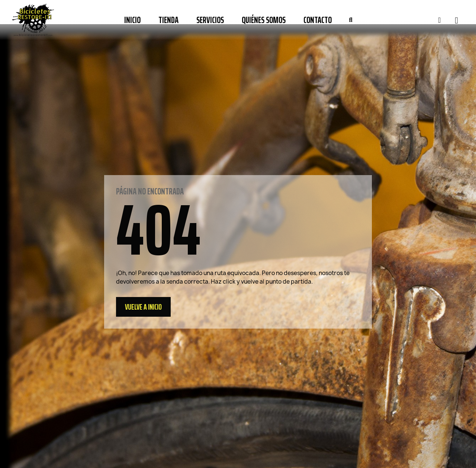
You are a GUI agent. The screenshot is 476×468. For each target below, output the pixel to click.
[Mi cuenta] (439, 20)
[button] (351, 20)
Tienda (168, 20)
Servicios (210, 20)
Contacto (318, 20)
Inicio (132, 20)
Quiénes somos (264, 20)
